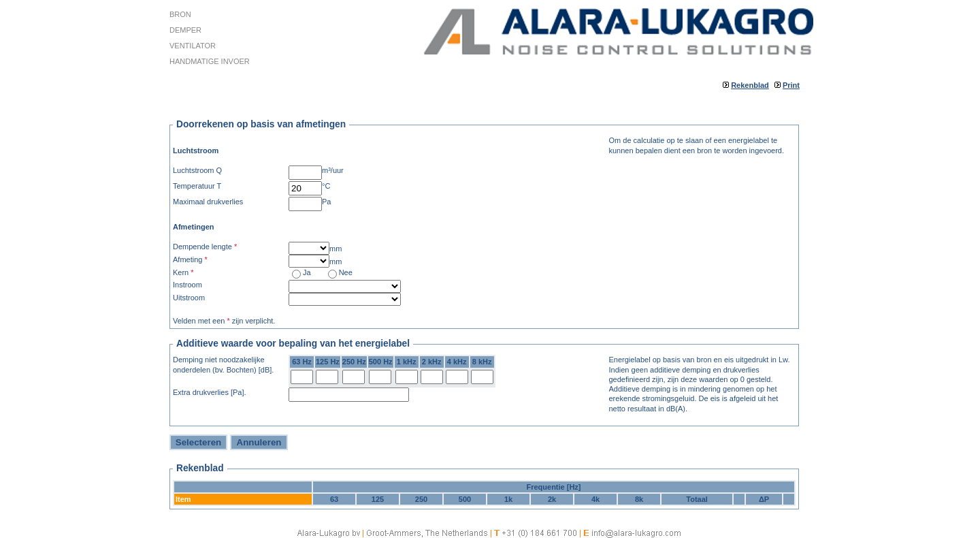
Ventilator (193, 46)
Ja (307, 272)
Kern (183, 272)
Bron (180, 14)
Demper (185, 30)
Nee (346, 272)
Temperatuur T (197, 186)
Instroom (187, 285)
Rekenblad (750, 85)
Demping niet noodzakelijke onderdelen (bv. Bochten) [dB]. (223, 364)
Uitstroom (189, 298)
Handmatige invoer (210, 61)
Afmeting (190, 259)
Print (791, 85)
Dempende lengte (205, 247)
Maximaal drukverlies (208, 202)
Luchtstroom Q (197, 170)
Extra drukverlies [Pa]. (210, 392)
